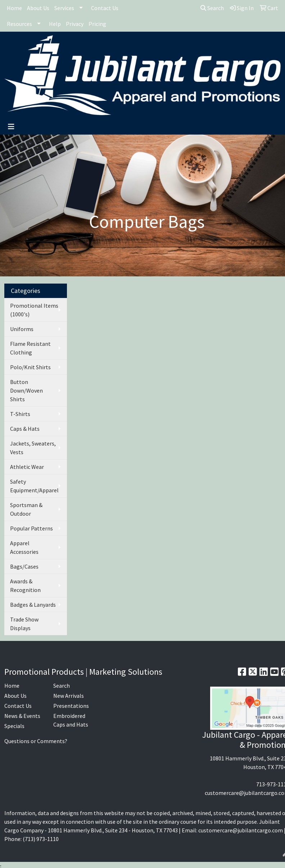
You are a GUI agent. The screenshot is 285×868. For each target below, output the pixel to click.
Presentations (71, 706)
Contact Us (105, 8)
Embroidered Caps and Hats (71, 720)
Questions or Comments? (36, 741)
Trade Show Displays (24, 624)
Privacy (75, 24)
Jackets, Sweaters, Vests (33, 448)
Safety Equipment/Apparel (34, 486)
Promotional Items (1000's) (34, 310)
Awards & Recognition (25, 586)
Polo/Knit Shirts (30, 367)
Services (64, 8)
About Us (38, 8)
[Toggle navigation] (11, 127)
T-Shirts (20, 414)
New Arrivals (69, 696)
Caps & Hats (25, 429)
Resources (19, 24)
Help (55, 24)
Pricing (97, 24)
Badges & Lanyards (33, 605)
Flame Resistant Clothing (30, 348)
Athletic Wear (27, 467)
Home (14, 8)
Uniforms (22, 329)
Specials (14, 726)
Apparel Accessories (24, 547)
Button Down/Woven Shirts (26, 390)
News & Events (22, 716)
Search (212, 8)
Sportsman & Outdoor (26, 509)
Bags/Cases (24, 566)
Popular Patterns (31, 528)
